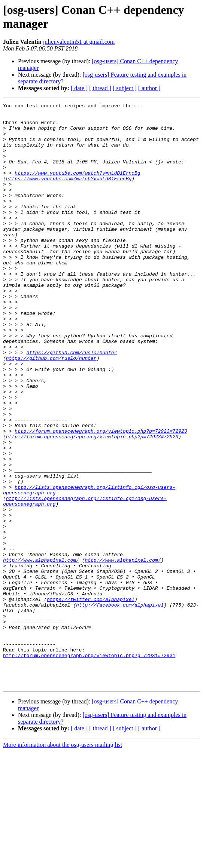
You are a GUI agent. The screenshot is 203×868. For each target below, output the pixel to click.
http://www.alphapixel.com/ (41, 652)
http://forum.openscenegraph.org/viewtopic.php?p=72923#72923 (101, 497)
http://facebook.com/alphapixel (120, 706)
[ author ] (149, 88)
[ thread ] (100, 88)
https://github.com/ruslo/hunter (72, 403)
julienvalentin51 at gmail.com (79, 42)
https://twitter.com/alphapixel (91, 699)
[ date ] (79, 88)
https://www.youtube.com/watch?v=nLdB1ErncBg (77, 187)
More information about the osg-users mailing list (63, 861)
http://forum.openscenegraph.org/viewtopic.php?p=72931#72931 (89, 766)
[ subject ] (125, 88)
